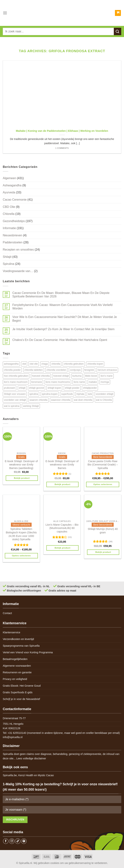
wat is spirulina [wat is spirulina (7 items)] (12, 406)
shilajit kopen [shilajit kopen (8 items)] (54, 388)
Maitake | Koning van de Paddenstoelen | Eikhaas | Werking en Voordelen (62, 131)
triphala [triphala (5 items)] (80, 394)
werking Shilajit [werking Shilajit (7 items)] (31, 406)
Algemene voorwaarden (17, 666)
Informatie (9, 228)
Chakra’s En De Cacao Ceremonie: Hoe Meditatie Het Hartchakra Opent (60, 340)
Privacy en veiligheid (15, 679)
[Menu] (5, 13)
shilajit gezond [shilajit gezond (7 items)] (36, 388)
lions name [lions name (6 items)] (79, 382)
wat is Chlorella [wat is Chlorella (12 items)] (104, 400)
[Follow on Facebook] (6, 841)
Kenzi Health (26, 775)
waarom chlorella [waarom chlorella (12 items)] (39, 400)
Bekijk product (22, 478)
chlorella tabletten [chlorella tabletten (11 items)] (34, 370)
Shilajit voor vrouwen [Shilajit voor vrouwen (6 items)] (15, 394)
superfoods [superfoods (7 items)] (67, 394)
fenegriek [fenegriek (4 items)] (89, 370)
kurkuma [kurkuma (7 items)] (77, 376)
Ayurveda (9, 192)
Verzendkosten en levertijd (18, 639)
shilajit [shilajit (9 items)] (22, 388)
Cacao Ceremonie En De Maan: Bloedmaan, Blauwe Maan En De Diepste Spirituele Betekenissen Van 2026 (61, 295)
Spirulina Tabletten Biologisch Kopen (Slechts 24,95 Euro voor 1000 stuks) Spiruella (21, 534)
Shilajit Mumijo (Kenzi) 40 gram (103, 531)
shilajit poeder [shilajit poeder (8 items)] (72, 388)
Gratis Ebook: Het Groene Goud (22, 686)
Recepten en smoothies (18, 250)
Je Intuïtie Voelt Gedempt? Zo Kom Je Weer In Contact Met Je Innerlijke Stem (63, 329)
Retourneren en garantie (17, 672)
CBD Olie (9, 207)
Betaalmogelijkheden (15, 659)
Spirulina (9, 264)
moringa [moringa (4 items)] (105, 382)
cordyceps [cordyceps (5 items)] (75, 370)
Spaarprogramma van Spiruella (21, 646)
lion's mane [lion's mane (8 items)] (106, 376)
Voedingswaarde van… (18, 271)
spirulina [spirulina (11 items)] (34, 394)
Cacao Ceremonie (15, 200)
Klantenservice (11, 632)
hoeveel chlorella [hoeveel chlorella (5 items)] (41, 376)
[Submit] (118, 31)
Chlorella (9, 214)
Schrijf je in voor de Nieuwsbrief (21, 699)
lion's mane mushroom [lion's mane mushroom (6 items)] (16, 382)
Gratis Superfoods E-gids (18, 692)
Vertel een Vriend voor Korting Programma (28, 652)
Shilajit (7, 257)
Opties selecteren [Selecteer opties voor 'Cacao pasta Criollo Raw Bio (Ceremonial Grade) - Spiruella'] (103, 484)
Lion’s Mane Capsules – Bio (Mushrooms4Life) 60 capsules (62, 528)
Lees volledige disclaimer (31, 758)
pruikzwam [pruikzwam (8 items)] (10, 388)
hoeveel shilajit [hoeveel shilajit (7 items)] (61, 376)
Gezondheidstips (14, 221)
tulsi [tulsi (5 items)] (90, 394)
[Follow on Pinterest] (24, 841)
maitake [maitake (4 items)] (93, 382)
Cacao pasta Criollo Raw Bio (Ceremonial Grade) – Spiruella (103, 465)
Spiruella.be (10, 775)
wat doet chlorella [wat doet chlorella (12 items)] (83, 400)
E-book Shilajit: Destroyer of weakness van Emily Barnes (62, 465)
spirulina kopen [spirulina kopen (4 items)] (50, 394)
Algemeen (9, 178)
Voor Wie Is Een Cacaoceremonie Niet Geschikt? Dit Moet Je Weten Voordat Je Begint (65, 319)
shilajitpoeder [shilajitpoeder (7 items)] (90, 388)
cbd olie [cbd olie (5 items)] (34, 364)
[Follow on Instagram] (12, 841)
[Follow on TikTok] (18, 841)
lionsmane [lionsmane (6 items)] (37, 382)
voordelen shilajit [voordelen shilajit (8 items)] (105, 394)
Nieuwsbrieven (12, 235)
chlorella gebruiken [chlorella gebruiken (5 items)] (74, 364)
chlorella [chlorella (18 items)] (56, 364)
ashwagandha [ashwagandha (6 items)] (11, 364)
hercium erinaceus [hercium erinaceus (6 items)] (107, 370)
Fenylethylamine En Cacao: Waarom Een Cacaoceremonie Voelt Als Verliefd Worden (62, 307)
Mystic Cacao (46, 775)
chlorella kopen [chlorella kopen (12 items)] (95, 364)
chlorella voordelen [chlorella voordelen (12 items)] (56, 370)
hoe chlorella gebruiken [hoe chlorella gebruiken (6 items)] (16, 376)
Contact (7, 613)
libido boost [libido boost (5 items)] (91, 376)
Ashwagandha (12, 185)
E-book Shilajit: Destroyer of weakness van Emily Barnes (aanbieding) (21, 465)
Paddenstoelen (13, 242)
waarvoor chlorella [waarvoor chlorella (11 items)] (61, 400)
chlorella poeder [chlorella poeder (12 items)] (12, 370)
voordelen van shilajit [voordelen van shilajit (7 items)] (15, 400)
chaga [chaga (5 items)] (45, 364)
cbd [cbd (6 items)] (24, 364)
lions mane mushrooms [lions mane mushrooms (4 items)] (58, 382)
